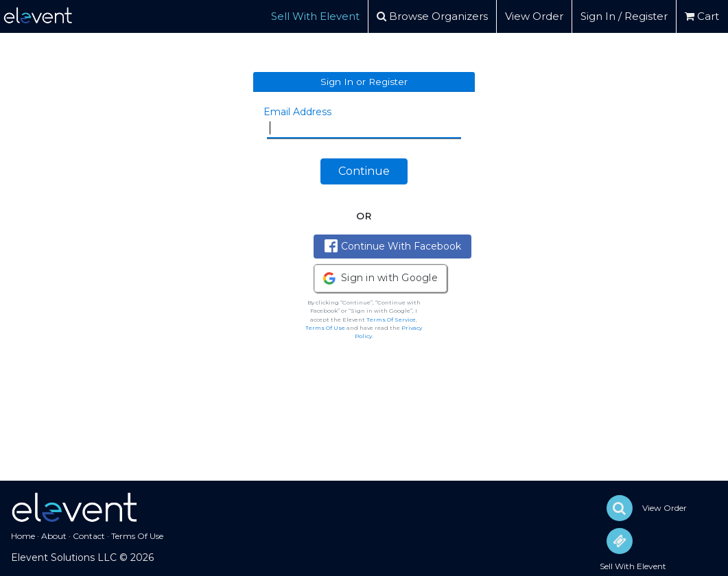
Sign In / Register (624, 16)
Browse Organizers (432, 16)
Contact (89, 536)
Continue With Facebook (393, 246)
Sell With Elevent (315, 16)
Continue (364, 171)
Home (23, 536)
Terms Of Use (325, 328)
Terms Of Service (391, 320)
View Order (534, 16)
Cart (702, 16)
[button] (380, 278)
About (54, 536)
